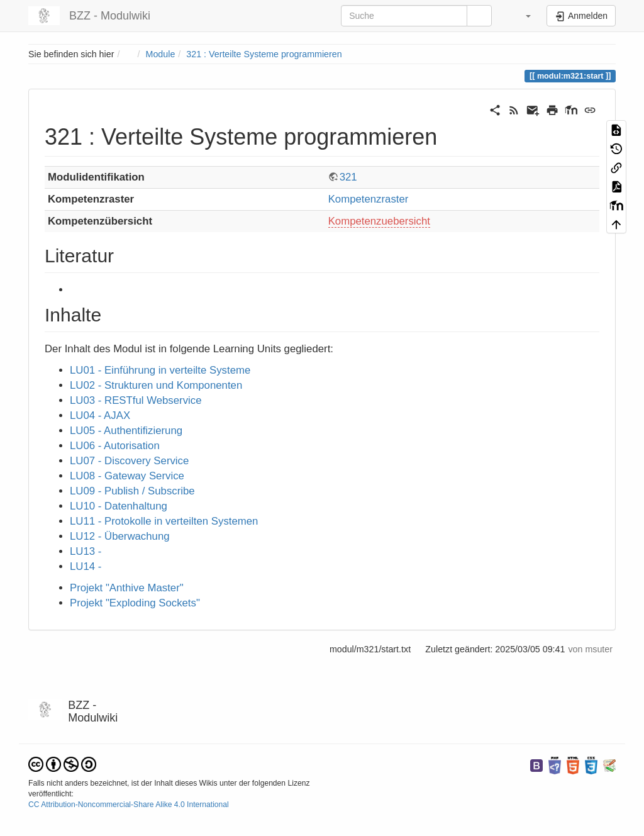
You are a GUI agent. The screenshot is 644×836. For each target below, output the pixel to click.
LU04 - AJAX (100, 415)
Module (161, 54)
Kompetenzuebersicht (379, 221)
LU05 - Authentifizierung (126, 431)
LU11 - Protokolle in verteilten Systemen (164, 521)
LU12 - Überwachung (120, 536)
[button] (520, 16)
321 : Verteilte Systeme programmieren (264, 54)
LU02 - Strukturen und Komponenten (156, 385)
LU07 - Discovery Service (129, 461)
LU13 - (86, 551)
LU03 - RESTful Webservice (136, 400)
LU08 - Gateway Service (127, 476)
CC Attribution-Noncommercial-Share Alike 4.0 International (129, 805)
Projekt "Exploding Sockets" (135, 603)
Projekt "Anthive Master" (127, 588)
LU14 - (86, 566)
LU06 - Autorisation (115, 446)
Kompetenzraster (369, 199)
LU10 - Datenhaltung (119, 506)
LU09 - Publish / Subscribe (132, 491)
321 (348, 177)
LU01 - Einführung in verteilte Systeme (160, 370)
